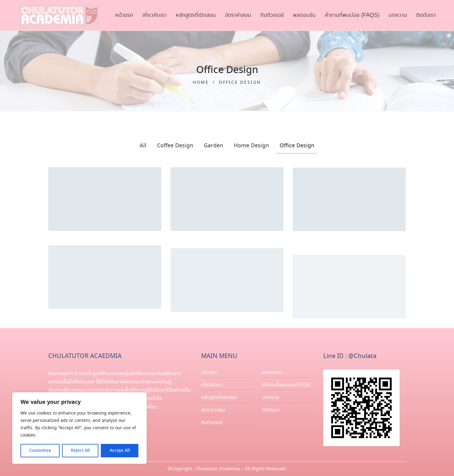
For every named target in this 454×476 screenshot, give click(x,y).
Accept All (120, 451)
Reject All (80, 451)
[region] (79, 428)
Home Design (251, 146)
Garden (213, 146)
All (143, 146)
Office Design (297, 146)
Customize (40, 451)
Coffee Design (175, 146)
